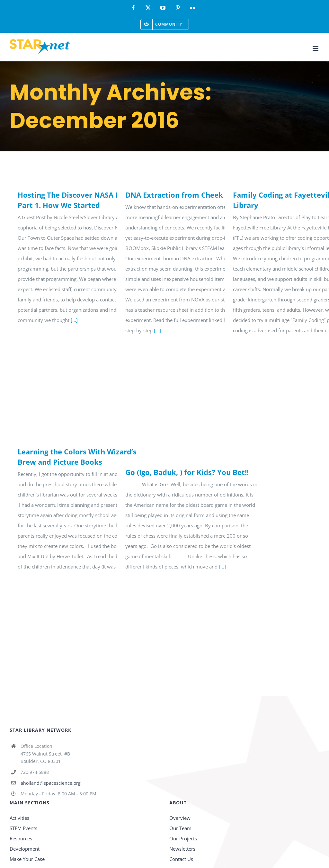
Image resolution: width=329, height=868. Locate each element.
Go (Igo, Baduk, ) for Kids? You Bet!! (187, 472)
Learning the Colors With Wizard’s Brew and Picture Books (77, 457)
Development (25, 849)
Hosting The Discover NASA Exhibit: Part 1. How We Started (80, 200)
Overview (180, 818)
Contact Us (181, 859)
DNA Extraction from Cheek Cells (183, 195)
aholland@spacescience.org (51, 783)
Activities (19, 818)
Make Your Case (27, 859)
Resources (21, 838)
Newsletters (182, 849)
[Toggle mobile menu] (316, 48)
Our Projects (183, 838)
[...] (74, 320)
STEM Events (23, 828)
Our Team (180, 828)
